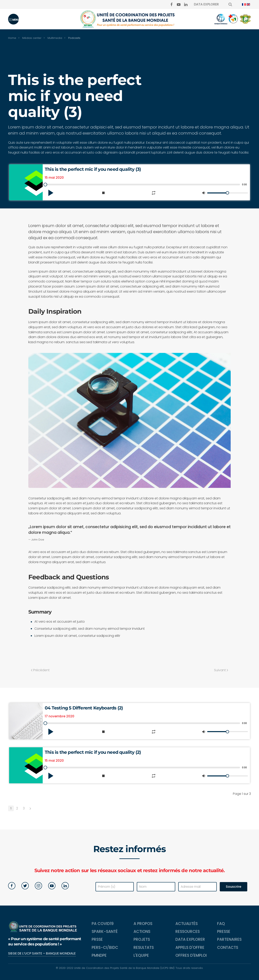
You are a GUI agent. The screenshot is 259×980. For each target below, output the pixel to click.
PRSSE (97, 939)
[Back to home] (129, 19)
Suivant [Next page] (221, 670)
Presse (224, 932)
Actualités (187, 924)
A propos (143, 924)
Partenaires (229, 939)
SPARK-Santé (105, 932)
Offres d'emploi (191, 955)
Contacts (228, 948)
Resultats (144, 948)
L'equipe (141, 955)
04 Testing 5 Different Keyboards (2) (84, 708)
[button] (13, 19)
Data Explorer (190, 939)
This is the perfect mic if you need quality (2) (93, 752)
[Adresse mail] (197, 887)
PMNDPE (99, 955)
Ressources (188, 932)
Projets (142, 939)
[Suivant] (30, 808)
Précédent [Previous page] (40, 670)
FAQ (221, 924)
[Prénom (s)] (115, 887)
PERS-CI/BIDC (105, 948)
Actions (142, 932)
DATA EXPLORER (206, 4)
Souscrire (234, 887)
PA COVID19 (103, 924)
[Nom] (156, 887)
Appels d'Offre (190, 948)
